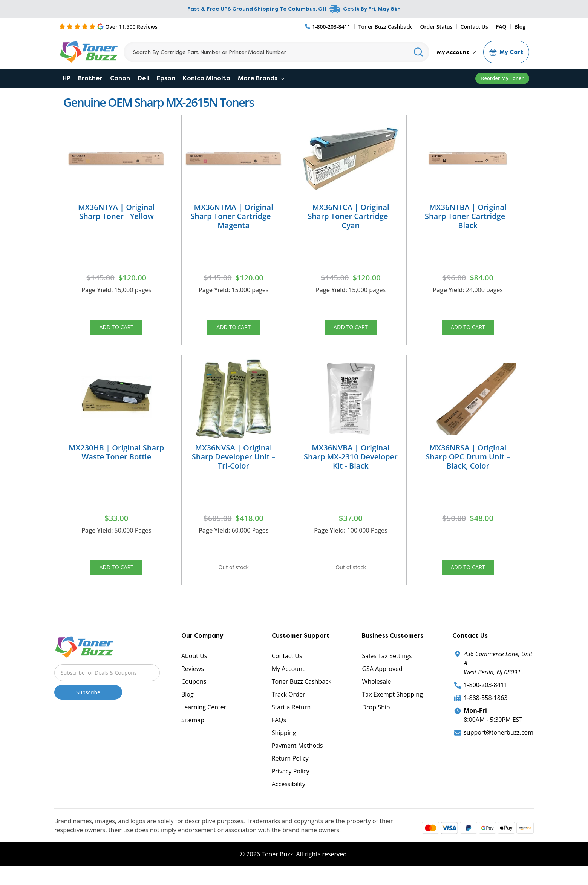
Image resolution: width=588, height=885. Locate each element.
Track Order (289, 707)
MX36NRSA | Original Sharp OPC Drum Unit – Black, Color (468, 463)
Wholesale (376, 694)
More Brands (261, 78)
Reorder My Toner (502, 78)
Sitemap (193, 732)
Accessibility (289, 796)
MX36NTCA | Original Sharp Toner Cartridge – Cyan (351, 216)
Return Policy (290, 771)
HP (67, 78)
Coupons (194, 694)
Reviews (193, 681)
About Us (194, 668)
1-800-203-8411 (485, 697)
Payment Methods (297, 758)
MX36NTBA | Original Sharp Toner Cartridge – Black (468, 216)
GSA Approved (382, 681)
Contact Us (474, 27)
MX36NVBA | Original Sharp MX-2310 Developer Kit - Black (351, 463)
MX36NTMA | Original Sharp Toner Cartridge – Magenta (233, 216)
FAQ (501, 27)
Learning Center (204, 720)
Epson (166, 78)
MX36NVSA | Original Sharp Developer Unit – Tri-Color (234, 463)
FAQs (279, 732)
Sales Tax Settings (387, 668)
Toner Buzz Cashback (385, 27)
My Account (456, 52)
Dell (143, 78)
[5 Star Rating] (108, 26)
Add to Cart (116, 329)
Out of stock (234, 576)
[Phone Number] (328, 27)
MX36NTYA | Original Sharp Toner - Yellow (116, 212)
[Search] (276, 52)
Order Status (436, 27)
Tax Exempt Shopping (392, 707)
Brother (90, 78)
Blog (520, 27)
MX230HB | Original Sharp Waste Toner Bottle (116, 458)
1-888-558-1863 (485, 710)
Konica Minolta (207, 78)
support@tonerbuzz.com (498, 745)
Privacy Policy (291, 784)
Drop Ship (376, 720)
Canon (120, 78)
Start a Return (291, 720)
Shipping (284, 745)
